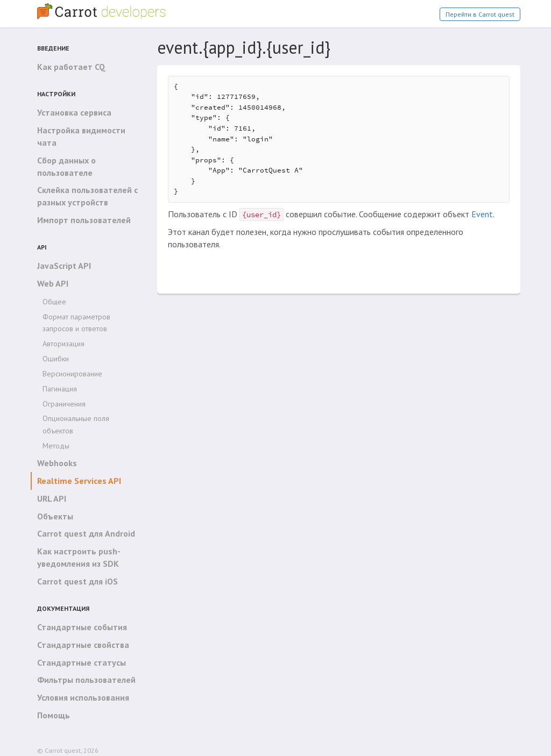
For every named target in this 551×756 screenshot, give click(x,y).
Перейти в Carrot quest (480, 14)
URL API (52, 498)
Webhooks (57, 463)
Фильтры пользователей (86, 680)
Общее (54, 302)
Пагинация (60, 389)
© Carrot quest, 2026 (68, 750)
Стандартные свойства (83, 645)
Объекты (55, 516)
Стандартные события (82, 627)
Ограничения (64, 404)
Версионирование (72, 374)
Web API (53, 283)
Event (482, 214)
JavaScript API (64, 266)
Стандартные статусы (82, 662)
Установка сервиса (74, 112)
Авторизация (63, 344)
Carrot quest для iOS (77, 581)
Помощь (54, 715)
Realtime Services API (79, 481)
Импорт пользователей (84, 220)
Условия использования (83, 697)
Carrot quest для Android (86, 533)
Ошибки (56, 359)
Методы (56, 446)
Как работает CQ (71, 67)
